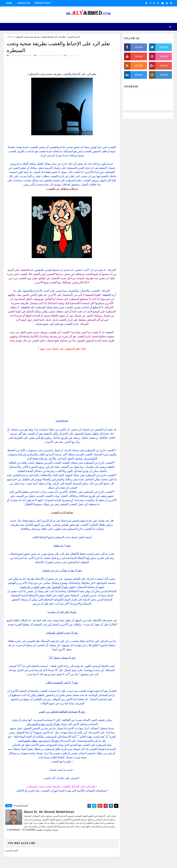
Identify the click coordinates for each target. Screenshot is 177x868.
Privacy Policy (43, 3)
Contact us (23, 3)
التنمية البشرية (74, 37)
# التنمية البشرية (21, 806)
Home (9, 3)
